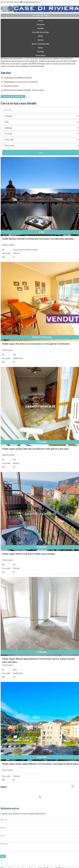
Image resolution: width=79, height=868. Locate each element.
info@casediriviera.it (32, 2)
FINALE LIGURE (8, 245)
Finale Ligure (7, 350)
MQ (3, 257)
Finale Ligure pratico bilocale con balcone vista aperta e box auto (35, 449)
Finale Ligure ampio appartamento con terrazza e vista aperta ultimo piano (40, 764)
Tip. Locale (6, 253)
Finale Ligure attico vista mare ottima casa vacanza (29, 554)
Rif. (3, 250)
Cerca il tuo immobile (13, 96)
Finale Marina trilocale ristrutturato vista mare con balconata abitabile (38, 239)
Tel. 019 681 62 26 (11, 2)
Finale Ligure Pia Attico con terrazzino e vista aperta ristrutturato (36, 344)
